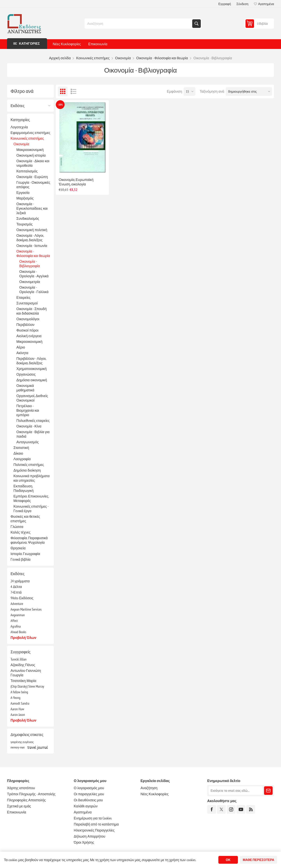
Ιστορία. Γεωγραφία (25, 554)
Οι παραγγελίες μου (89, 794)
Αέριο (21, 347)
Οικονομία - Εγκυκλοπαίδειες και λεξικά (32, 208)
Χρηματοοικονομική (32, 369)
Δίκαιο (18, 453)
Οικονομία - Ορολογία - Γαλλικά (34, 290)
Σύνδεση (242, 4)
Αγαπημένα (83, 812)
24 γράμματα (20, 581)
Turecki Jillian (19, 659)
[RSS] (251, 809)
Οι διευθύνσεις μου (88, 800)
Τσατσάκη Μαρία (23, 681)
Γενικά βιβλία (20, 559)
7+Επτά (16, 592)
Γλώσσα (17, 527)
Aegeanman (18, 615)
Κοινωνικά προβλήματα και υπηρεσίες (32, 478)
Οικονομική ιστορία (31, 155)
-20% (60, 105)
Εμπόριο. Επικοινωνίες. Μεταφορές (31, 498)
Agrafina (16, 626)
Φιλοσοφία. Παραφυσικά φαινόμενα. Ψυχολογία (29, 540)
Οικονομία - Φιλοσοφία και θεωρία (33, 254)
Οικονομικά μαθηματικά (25, 388)
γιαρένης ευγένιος (22, 742)
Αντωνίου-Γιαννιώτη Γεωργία (26, 673)
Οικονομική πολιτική (32, 230)
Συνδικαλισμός (28, 219)
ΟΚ (228, 860)
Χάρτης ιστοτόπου (21, 788)
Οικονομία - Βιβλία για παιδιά (33, 434)
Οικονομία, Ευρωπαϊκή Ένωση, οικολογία (76, 182)
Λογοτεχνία (19, 127)
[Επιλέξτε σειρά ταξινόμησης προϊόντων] (249, 91)
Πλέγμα (63, 91)
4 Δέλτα (16, 587)
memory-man (18, 747)
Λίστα (73, 91)
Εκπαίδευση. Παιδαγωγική (24, 488)
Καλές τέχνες (20, 532)
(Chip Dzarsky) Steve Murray (27, 686)
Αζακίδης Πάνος (23, 665)
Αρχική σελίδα (60, 58)
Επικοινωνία (98, 44)
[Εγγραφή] (236, 791)
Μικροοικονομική (29, 342)
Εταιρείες (23, 297)
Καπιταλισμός (27, 171)
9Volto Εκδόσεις (22, 598)
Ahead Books (18, 632)
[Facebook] (212, 809)
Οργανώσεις (26, 374)
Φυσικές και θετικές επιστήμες (25, 519)
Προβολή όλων (23, 638)
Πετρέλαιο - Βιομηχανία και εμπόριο (28, 410)
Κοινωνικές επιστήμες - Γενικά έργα (31, 509)
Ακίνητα (22, 353)
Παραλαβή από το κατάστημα (96, 824)
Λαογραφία (22, 459)
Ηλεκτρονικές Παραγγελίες (94, 830)
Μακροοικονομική (30, 150)
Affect (14, 621)
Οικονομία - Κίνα (29, 426)
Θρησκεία (18, 548)
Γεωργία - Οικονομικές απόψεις (33, 185)
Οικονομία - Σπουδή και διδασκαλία (32, 311)
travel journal (38, 747)
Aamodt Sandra (20, 703)
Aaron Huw (17, 709)
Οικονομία (21, 144)
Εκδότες (18, 106)
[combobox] (139, 24)
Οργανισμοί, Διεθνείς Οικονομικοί (32, 398)
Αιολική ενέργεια (29, 336)
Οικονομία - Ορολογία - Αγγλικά (34, 274)
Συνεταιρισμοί (27, 303)
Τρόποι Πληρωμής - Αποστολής (31, 794)
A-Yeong (16, 698)
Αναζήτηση (197, 24)
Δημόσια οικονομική (32, 380)
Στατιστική (21, 448)
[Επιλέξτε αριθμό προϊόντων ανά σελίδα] (189, 91)
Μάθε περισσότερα (258, 860)
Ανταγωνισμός (28, 442)
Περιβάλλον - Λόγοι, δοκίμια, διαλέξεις (31, 361)
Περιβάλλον (25, 325)
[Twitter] (221, 809)
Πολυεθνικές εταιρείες (33, 421)
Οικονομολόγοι (28, 319)
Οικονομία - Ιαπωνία (32, 246)
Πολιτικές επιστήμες (29, 465)
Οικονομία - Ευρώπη (32, 177)
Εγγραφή (225, 4)
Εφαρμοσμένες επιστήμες (30, 133)
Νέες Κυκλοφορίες (67, 44)
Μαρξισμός (25, 198)
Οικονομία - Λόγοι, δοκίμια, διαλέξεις (30, 238)
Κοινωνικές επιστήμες (27, 138)
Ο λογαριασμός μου (89, 788)
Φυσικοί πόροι (27, 330)
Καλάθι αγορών (86, 806)
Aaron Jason (18, 715)
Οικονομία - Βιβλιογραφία (30, 264)
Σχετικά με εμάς (19, 806)
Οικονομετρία (30, 282)
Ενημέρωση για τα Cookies (93, 818)
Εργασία (23, 193)
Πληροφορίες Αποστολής (26, 800)
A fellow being (19, 692)
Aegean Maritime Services (26, 609)
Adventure (17, 604)
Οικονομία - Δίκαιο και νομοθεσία (33, 163)
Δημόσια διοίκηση (27, 470)
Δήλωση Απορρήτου (89, 836)
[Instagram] (231, 809)
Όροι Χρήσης (84, 842)
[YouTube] (241, 809)
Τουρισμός (24, 224)
